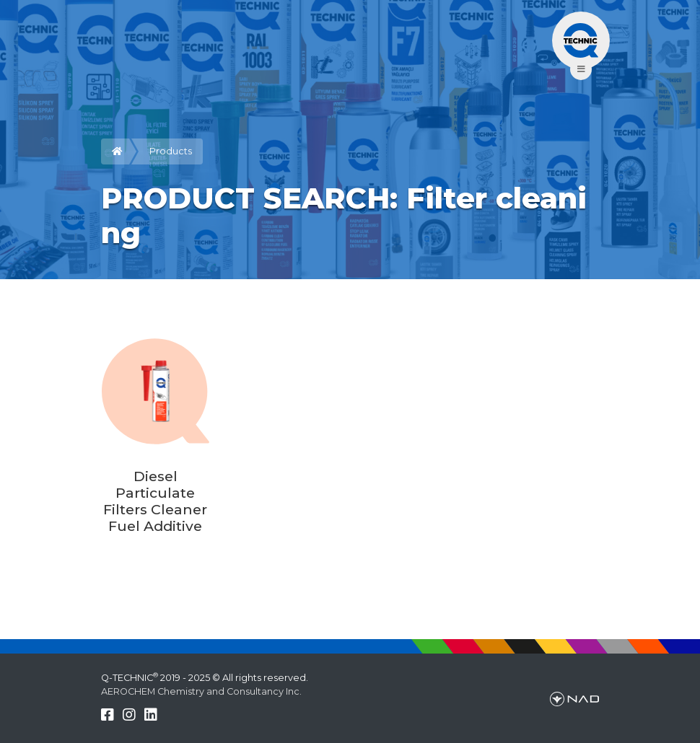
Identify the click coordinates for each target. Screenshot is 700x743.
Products (171, 151)
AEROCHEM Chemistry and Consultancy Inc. (201, 691)
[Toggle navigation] (581, 40)
